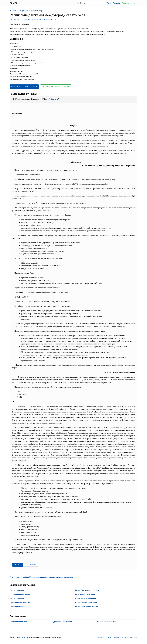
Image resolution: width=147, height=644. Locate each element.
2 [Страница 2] (25, 565)
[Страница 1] (18, 565)
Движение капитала (18, 622)
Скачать (55, 99)
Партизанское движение (86, 602)
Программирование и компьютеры (31, 11)
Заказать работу (129, 3)
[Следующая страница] (33, 565)
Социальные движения (20, 594)
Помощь (117, 3)
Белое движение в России (87, 606)
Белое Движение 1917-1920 (87, 590)
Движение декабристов (20, 602)
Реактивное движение (85, 594)
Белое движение (17, 590)
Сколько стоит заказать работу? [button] (56, 87)
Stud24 (22, 637)
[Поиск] (90, 3)
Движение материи (18, 606)
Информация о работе (41, 577)
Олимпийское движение (86, 598)
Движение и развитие (107, 622)
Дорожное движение (63, 622)
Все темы (13, 11)
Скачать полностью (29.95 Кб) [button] (24, 87)
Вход (109, 3)
